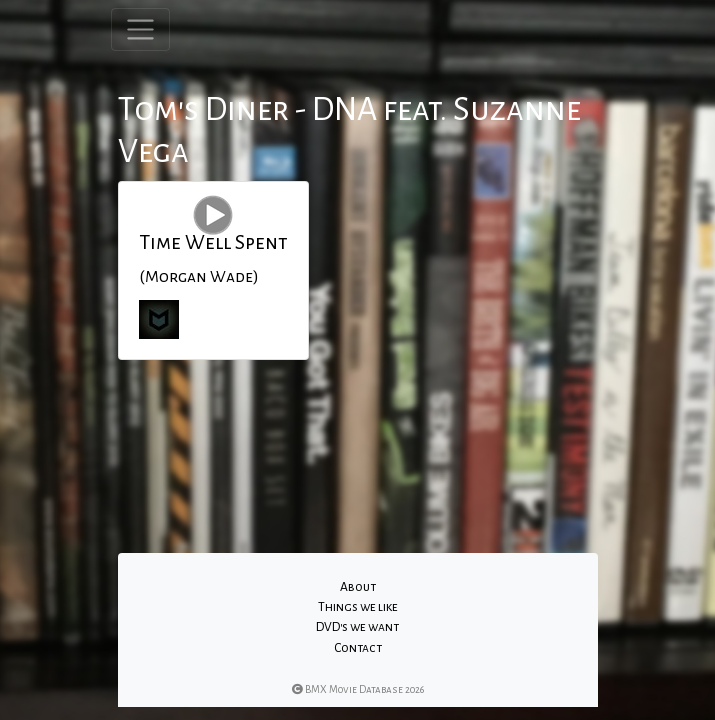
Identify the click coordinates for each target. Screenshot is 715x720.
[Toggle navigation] (140, 29)
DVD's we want (357, 627)
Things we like (358, 607)
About (358, 587)
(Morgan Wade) (199, 277)
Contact (358, 648)
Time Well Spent (213, 242)
